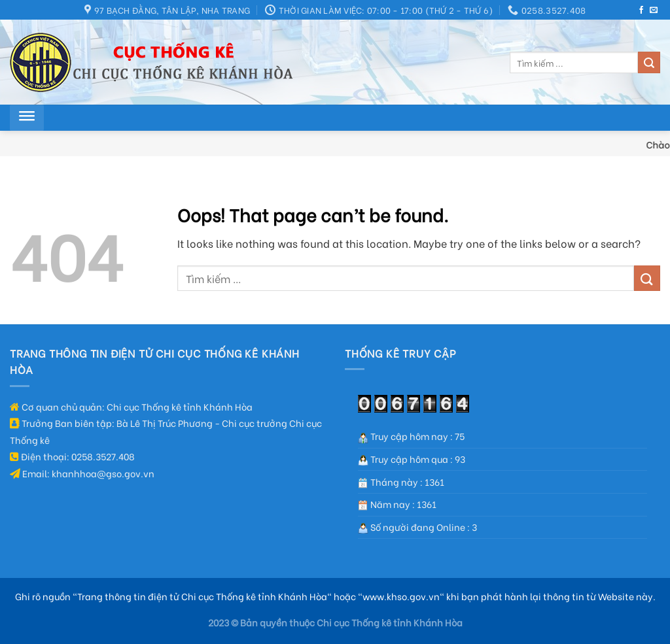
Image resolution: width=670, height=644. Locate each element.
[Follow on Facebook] (641, 10)
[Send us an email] (654, 10)
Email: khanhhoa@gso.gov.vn (82, 473)
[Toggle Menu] (27, 118)
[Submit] (649, 63)
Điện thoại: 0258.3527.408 (72, 456)
